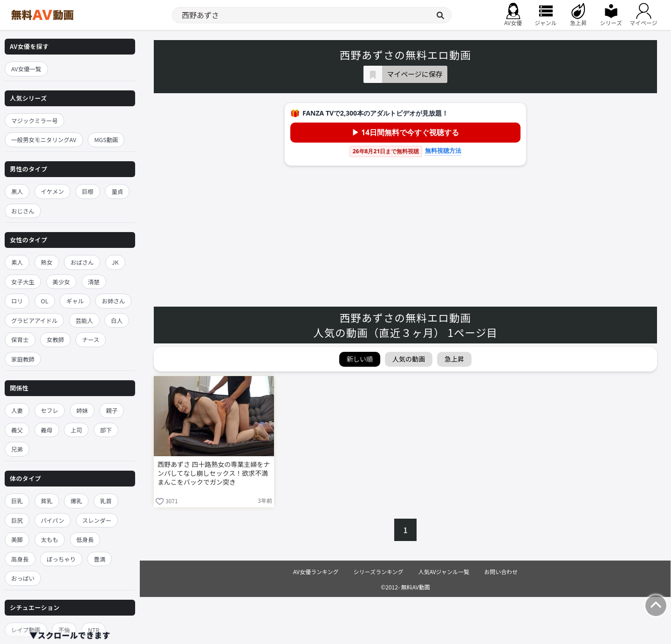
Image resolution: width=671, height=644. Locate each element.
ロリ (17, 301)
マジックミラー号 (34, 120)
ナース (91, 339)
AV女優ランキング (316, 572)
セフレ (50, 410)
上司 (76, 430)
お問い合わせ (501, 572)
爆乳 (76, 501)
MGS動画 (106, 140)
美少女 (62, 282)
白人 (117, 320)
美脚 (17, 539)
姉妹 (82, 410)
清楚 (94, 282)
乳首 (106, 501)
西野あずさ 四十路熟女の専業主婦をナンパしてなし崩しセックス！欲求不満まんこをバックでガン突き (214, 473)
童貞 (117, 191)
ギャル (75, 301)
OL (45, 301)
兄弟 (17, 449)
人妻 (17, 410)
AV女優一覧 (26, 69)
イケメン (53, 191)
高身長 (20, 559)
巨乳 (17, 501)
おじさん (23, 211)
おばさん (82, 262)
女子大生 (23, 282)
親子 (112, 410)
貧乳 (47, 501)
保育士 (20, 339)
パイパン (53, 520)
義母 (47, 430)
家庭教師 (23, 359)
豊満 (99, 559)
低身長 (85, 539)
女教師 (55, 339)
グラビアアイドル (34, 320)
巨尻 (17, 520)
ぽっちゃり (61, 559)
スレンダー (97, 520)
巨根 (88, 191)
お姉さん (113, 301)
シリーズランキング (379, 572)
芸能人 (84, 320)
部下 (106, 430)
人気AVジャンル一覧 (444, 572)
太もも (50, 539)
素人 (17, 262)
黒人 (17, 191)
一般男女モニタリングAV (44, 140)
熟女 (47, 262)
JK (115, 262)
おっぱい (23, 578)
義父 (17, 430)
